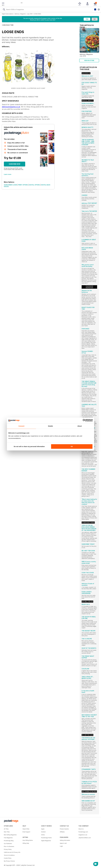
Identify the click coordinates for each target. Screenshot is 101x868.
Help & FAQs (26, 829)
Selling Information (65, 840)
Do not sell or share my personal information (29, 446)
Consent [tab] (21, 426)
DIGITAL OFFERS (34, 185)
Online (43, 835)
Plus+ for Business (9, 846)
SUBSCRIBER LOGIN (10, 185)
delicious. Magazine (20, 14)
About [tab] (80, 426)
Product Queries (64, 829)
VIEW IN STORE (89, 60)
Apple (43, 829)
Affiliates (62, 832)
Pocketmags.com (83, 832)
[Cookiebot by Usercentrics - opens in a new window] (84, 420)
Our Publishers (8, 844)
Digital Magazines (46, 841)
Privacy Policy (8, 849)
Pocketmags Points (46, 838)
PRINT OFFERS (23, 185)
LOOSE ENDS (37, 14)
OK (72, 446)
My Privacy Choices (9, 861)
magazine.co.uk (83, 835)
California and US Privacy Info (12, 852)
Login (61, 846)
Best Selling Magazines (10, 835)
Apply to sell (63, 843)
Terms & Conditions (9, 855)
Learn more (8, 174)
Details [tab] (50, 426)
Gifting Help (26, 843)
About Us (81, 829)
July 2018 (30, 14)
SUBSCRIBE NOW (15, 164)
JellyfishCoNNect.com (85, 838)
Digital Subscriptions (8, 14)
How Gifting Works (28, 840)
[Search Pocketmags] (4, 10)
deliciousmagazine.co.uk (11, 107)
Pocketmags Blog (9, 841)
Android (43, 832)
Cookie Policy (8, 858)
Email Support (26, 832)
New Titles (7, 832)
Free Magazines (8, 838)
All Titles (6, 829)
